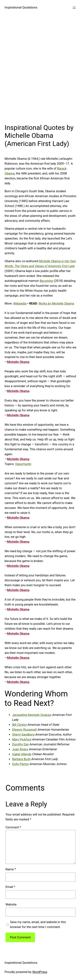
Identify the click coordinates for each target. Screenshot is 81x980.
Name (11, 869)
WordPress (40, 972)
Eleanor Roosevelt (24, 730)
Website (11, 904)
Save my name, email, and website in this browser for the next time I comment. (38, 925)
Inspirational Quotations (21, 7)
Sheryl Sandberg (23, 735)
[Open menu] (74, 8)
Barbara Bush (21, 759)
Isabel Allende (22, 754)
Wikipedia (20, 304)
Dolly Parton (21, 764)
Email (10, 887)
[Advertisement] (40, 68)
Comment (13, 827)
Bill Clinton (19, 725)
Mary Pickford (22, 739)
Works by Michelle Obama (56, 304)
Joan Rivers (20, 749)
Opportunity (23, 464)
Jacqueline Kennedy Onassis (32, 715)
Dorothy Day (21, 744)
